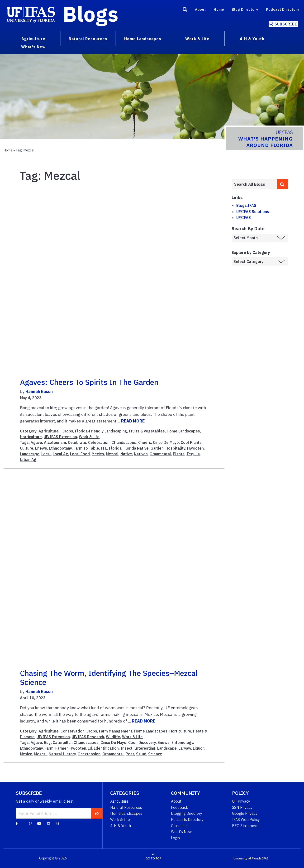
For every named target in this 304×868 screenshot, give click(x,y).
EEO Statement (245, 826)
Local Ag (60, 454)
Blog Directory (245, 9)
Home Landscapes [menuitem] (143, 39)
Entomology (182, 742)
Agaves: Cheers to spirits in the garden (89, 382)
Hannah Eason (39, 391)
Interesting (145, 748)
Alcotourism (55, 442)
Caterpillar (62, 742)
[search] (283, 184)
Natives (141, 454)
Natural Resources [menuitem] (88, 39)
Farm (49, 748)
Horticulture (31, 437)
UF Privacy (241, 801)
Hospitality (175, 448)
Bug (47, 742)
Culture (27, 448)
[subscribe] (97, 813)
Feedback (180, 807)
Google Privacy (245, 813)
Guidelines (180, 826)
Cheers (145, 442)
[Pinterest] (30, 823)
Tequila (193, 454)
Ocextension (89, 754)
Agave (36, 442)
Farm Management (116, 731)
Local (46, 454)
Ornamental (160, 454)
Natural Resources (126, 807)
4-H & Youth (121, 826)
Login (175, 838)
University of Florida (247, 858)
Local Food (80, 454)
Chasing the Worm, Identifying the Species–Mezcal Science (109, 678)
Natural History (62, 754)
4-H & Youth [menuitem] (252, 39)
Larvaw (185, 748)
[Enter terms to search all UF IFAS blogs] (254, 184)
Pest (130, 754)
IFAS (265, 858)
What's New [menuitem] (33, 47)
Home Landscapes (183, 431)
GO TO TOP (153, 858)
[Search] (185, 10)
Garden (157, 448)
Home (219, 9)
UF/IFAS (244, 218)
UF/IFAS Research (88, 737)
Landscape (30, 454)
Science (155, 754)
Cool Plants (191, 442)
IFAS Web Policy (246, 820)
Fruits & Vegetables (147, 431)
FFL (104, 448)
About (200, 9)
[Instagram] (57, 823)
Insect (127, 748)
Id (90, 748)
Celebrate (77, 442)
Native (126, 454)
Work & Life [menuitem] (197, 39)
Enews (41, 448)
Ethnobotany (60, 448)
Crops (68, 431)
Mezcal (112, 454)
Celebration (99, 442)
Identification (106, 748)
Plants (179, 454)
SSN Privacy (242, 807)
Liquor (198, 748)
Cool (132, 742)
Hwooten (195, 448)
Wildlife (113, 737)
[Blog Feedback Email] (48, 823)
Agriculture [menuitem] (33, 39)
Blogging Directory (187, 813)
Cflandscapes (124, 442)
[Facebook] (17, 823)
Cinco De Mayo (166, 442)
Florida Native (136, 448)
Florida (115, 448)
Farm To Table (86, 448)
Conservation (73, 731)
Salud (141, 754)
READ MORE (133, 421)
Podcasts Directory (187, 820)
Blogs (91, 14)
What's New (181, 832)
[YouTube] (39, 823)
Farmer (62, 748)
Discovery (147, 742)
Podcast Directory (283, 9)
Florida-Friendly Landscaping (101, 431)
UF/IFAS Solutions (253, 212)
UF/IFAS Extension (60, 437)
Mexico (98, 454)
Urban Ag (28, 460)
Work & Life (89, 437)
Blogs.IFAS (246, 205)
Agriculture (49, 431)
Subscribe (286, 24)
